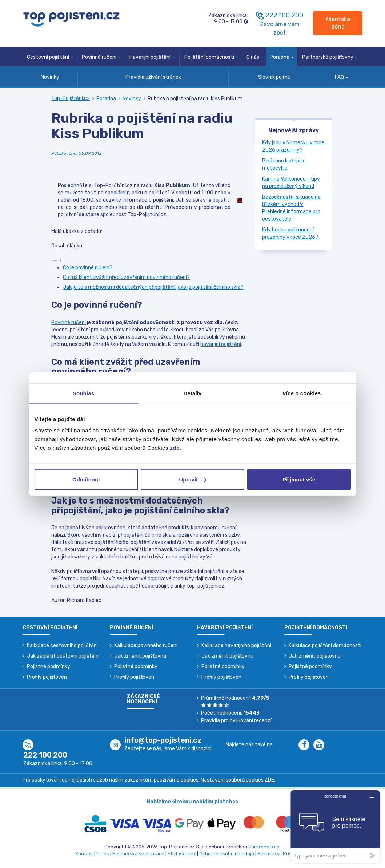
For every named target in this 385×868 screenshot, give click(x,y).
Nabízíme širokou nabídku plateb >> (193, 802)
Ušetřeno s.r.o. (264, 847)
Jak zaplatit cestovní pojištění (63, 656)
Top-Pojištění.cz (71, 98)
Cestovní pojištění (50, 57)
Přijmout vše (299, 479)
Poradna (282, 57)
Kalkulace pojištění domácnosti (325, 645)
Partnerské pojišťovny (330, 57)
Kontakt (84, 854)
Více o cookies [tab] (302, 393)
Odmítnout (86, 479)
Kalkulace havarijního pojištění (236, 645)
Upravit (193, 479)
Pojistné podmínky (49, 667)
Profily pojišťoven (47, 677)
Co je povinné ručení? (88, 268)
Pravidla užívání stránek (153, 77)
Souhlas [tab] (83, 393)
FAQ (342, 77)
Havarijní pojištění (152, 57)
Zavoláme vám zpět (280, 28)
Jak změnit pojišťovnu (140, 656)
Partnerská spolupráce (138, 854)
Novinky (50, 77)
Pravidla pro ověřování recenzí (236, 721)
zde (175, 448)
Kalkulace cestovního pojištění (62, 645)
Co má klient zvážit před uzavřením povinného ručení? (126, 277)
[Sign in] (338, 23)
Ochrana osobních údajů (227, 854)
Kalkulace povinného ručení (146, 645)
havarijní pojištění (221, 344)
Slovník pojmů (274, 77)
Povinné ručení (101, 57)
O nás (255, 57)
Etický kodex (182, 854)
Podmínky (268, 854)
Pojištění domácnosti (211, 57)
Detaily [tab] (193, 393)
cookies (190, 780)
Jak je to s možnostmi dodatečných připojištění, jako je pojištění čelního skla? (153, 287)
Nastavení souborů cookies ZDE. (238, 780)
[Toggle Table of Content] (57, 260)
